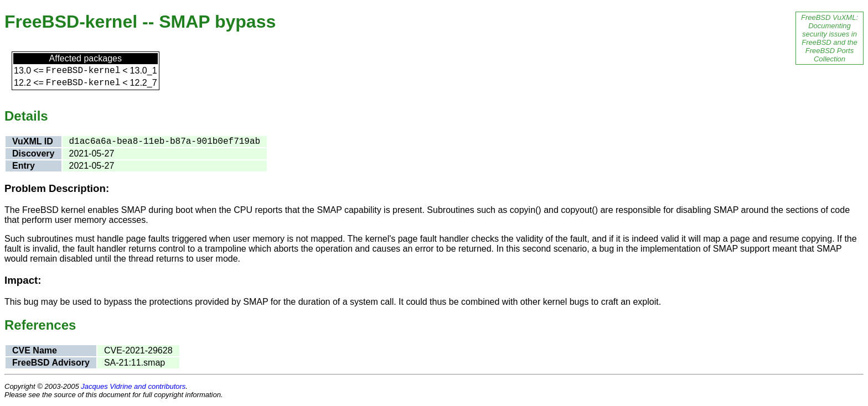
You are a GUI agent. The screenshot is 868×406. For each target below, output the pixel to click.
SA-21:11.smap (135, 363)
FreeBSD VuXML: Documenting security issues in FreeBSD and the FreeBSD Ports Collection (830, 38)
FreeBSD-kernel (83, 71)
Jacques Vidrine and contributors (133, 386)
